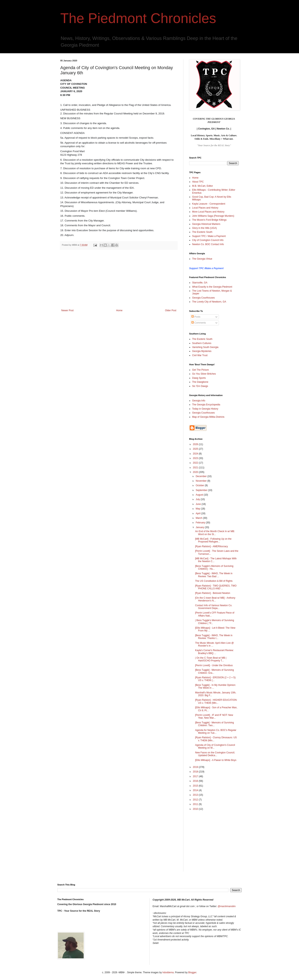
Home (119, 310)
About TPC (198, 182)
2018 (196, 772)
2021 (196, 468)
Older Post (171, 310)
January (200, 527)
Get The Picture (200, 370)
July (198, 499)
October (200, 485)
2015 (196, 786)
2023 (196, 458)
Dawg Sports (199, 378)
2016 (196, 781)
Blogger (192, 972)
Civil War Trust (200, 355)
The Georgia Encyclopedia (206, 405)
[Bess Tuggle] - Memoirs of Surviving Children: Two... (214, 724)
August (200, 495)
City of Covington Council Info (208, 240)
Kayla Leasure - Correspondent (209, 204)
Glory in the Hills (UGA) (205, 228)
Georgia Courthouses (203, 298)
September (202, 490)
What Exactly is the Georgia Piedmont (212, 287)
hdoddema (168, 972)
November (202, 481)
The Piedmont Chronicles (138, 18)
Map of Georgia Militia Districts (208, 417)
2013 (196, 795)
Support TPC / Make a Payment (209, 236)
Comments (199, 323)
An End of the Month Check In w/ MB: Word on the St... (215, 533)
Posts (196, 317)
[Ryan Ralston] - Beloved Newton (213, 593)
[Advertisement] (119, 279)
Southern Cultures (202, 343)
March (199, 518)
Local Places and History (205, 208)
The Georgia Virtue (202, 259)
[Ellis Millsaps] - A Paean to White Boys (216, 760)
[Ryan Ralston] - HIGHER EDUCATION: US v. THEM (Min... (216, 701)
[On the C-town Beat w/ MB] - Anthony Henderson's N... (215, 599)
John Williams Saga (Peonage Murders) (213, 216)
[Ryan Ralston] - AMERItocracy (211, 546)
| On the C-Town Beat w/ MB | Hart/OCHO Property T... (211, 659)
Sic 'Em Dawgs (200, 386)
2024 (196, 454)
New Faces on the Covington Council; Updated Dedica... (215, 754)
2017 (196, 776)
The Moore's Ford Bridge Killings (209, 220)
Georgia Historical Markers (206, 224)
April (198, 513)
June (199, 504)
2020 (196, 472)
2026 (196, 444)
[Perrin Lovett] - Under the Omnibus (214, 665)
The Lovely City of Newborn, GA (209, 302)
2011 (196, 804)
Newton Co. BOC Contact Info (208, 244)
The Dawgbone (200, 382)
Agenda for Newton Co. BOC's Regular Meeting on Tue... (216, 732)
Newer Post (67, 310)
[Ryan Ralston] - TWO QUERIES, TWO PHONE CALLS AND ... (216, 587)
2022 (196, 463)
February (201, 523)
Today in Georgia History (205, 409)
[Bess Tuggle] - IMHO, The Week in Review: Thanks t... (214, 637)
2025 (196, 449)
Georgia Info (199, 401)
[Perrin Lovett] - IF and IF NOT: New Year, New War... (214, 716)
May (198, 509)
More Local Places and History (208, 212)
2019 (196, 767)
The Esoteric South (202, 232)
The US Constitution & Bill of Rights (214, 581)
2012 (196, 800)
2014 (196, 790)
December (202, 476)
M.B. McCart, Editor (203, 186)
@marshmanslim (227, 906)
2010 (196, 809)
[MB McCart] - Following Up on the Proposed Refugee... (213, 540)
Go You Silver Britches (204, 374)
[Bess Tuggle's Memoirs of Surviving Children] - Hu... (214, 567)
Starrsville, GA (200, 283)
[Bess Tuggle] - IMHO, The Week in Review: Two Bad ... (214, 575)
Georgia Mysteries (202, 351)
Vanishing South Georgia (205, 347)
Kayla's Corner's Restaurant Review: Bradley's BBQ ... (214, 652)
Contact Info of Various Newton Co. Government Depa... (214, 607)
